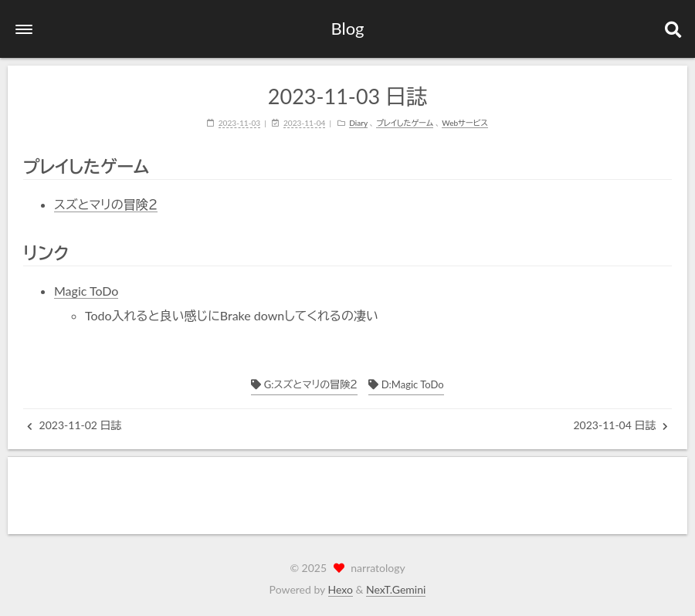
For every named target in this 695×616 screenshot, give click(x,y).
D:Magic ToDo (406, 384)
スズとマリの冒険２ (106, 204)
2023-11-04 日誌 (620, 425)
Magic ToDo (86, 291)
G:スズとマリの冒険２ (304, 384)
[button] (24, 29)
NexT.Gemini (396, 589)
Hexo (341, 589)
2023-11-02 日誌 (75, 425)
